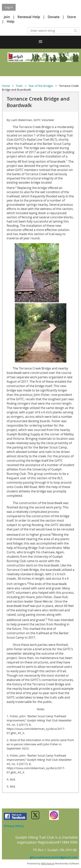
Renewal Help (29, 17)
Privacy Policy (14, 826)
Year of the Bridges (41, 86)
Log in (9, 7)
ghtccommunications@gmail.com (54, 857)
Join (7, 17)
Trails (19, 86)
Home (6, 86)
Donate (54, 17)
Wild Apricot (48, 864)
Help (10, 21)
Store (71, 17)
